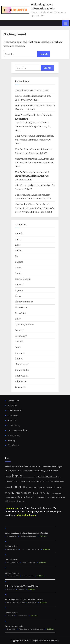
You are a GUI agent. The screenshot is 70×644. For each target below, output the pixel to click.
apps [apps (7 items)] (14, 467)
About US (12, 420)
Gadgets (19, 262)
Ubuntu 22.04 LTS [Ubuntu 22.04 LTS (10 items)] (41, 493)
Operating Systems (24, 324)
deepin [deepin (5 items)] (59, 467)
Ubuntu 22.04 (22, 376)
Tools (18, 347)
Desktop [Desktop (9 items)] (9, 470)
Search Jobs (13, 401)
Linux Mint (20, 313)
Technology (21, 336)
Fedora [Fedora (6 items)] (22, 470)
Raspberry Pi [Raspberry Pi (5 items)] (52, 481)
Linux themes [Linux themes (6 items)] (20, 481)
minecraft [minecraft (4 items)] (30, 481)
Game (18, 268)
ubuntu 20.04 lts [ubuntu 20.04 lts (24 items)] (21, 493)
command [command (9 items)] (36, 466)
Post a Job (12, 406)
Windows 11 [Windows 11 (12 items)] (11, 501)
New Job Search (23, 90)
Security (19, 330)
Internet (19, 285)
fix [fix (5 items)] (26, 471)
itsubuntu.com (12, 508)
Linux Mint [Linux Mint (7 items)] (10, 481)
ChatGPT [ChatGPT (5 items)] (27, 467)
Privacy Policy (14, 435)
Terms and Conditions (18, 430)
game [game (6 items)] (30, 470)
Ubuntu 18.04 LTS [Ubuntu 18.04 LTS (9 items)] (46, 487)
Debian (19, 250)
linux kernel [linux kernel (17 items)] (44, 477)
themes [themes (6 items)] (8, 487)
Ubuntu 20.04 (22, 370)
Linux (18, 296)
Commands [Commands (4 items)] (46, 467)
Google (18, 273)
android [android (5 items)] (8, 467)
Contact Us (13, 415)
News (18, 319)
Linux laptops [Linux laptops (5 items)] (57, 477)
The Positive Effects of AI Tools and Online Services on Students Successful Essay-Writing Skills (35, 208)
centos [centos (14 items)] (20, 466)
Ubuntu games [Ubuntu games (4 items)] (55, 493)
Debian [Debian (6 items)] (53, 467)
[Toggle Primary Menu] (65, 23)
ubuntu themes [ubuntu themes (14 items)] (25, 497)
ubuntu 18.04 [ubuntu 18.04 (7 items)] (32, 488)
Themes (19, 341)
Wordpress (20, 387)
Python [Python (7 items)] (43, 481)
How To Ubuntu (23, 279)
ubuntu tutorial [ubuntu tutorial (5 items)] (40, 497)
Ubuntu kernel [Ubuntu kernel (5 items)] (11, 497)
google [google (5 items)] (55, 471)
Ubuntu (19, 359)
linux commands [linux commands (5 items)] (29, 477)
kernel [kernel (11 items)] (8, 477)
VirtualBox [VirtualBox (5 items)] (51, 497)
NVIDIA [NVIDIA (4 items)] (37, 481)
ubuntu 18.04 (22, 364)
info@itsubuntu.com (26, 515)
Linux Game (21, 307)
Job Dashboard (15, 411)
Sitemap (11, 440)
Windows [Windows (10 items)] (60, 497)
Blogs (18, 245)
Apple (18, 239)
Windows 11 (21, 381)
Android (19, 233)
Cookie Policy (14, 425)
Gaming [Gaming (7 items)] (42, 471)
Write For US (13, 445)
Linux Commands (24, 302)
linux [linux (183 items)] (17, 476)
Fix (17, 256)
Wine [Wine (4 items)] (20, 502)
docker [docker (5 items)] (16, 471)
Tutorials (20, 353)
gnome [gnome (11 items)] (49, 470)
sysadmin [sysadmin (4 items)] (61, 481)
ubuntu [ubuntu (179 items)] (18, 487)
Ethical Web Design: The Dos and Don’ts (35, 185)
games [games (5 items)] (35, 471)
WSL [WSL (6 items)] (25, 501)
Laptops (19, 290)
